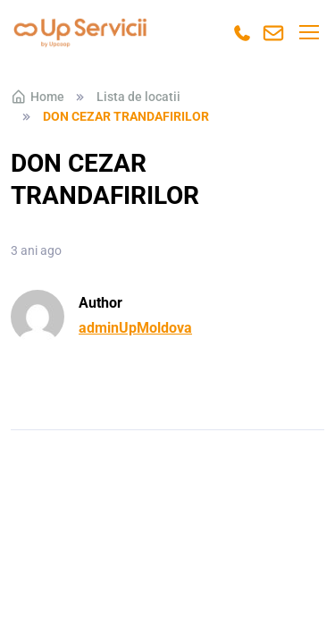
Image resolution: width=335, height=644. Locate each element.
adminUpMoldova (135, 328)
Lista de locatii (138, 97)
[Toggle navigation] (308, 32)
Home (38, 97)
